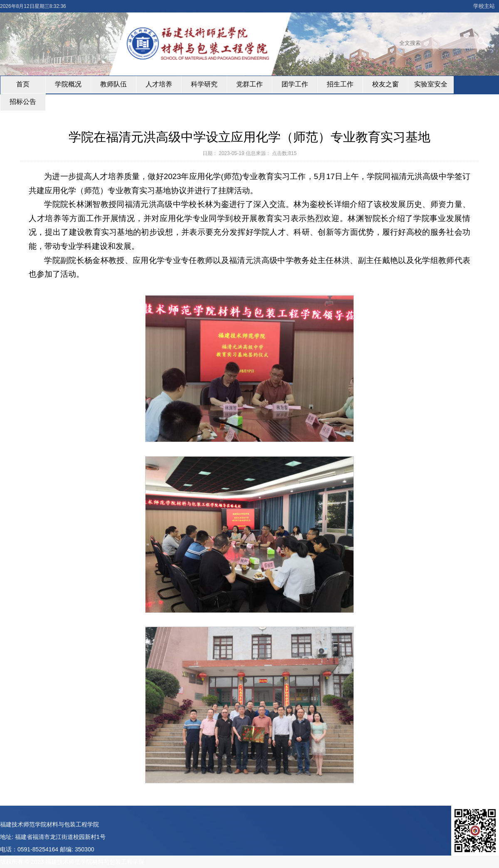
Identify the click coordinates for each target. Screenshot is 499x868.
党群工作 (249, 84)
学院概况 (68, 84)
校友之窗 (385, 84)
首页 (23, 84)
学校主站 (484, 6)
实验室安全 (431, 84)
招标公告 (23, 102)
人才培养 (159, 84)
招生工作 (340, 84)
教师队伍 (114, 84)
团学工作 (295, 84)
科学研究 (204, 84)
